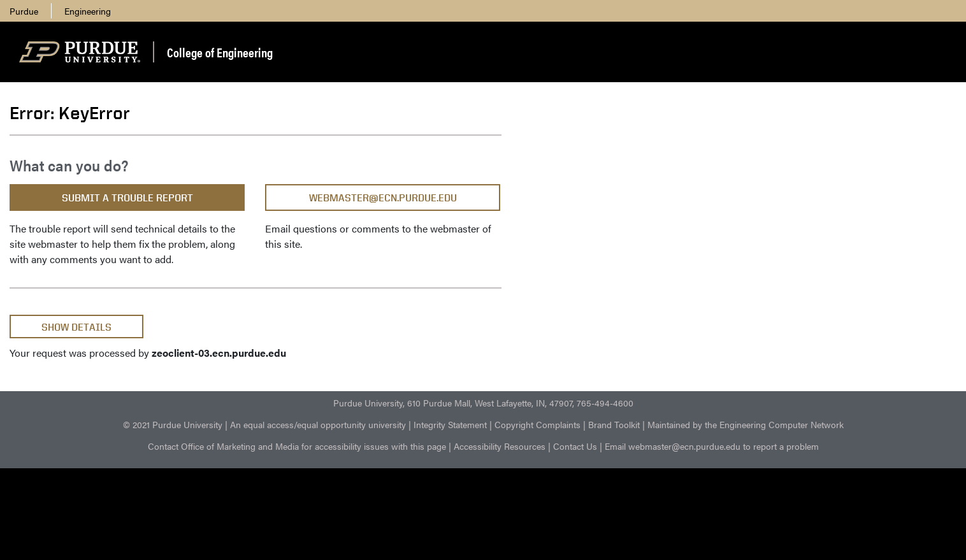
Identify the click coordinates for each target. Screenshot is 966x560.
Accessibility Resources (500, 446)
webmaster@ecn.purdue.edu (383, 198)
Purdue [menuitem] (24, 11)
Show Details (76, 327)
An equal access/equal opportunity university (318, 424)
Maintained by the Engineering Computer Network (746, 424)
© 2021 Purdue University (173, 424)
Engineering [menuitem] (88, 11)
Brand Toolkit (614, 424)
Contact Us (575, 446)
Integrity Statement (450, 424)
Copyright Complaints (537, 424)
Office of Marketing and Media (240, 446)
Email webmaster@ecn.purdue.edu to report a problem (712, 446)
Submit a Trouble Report (127, 198)
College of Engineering (220, 52)
